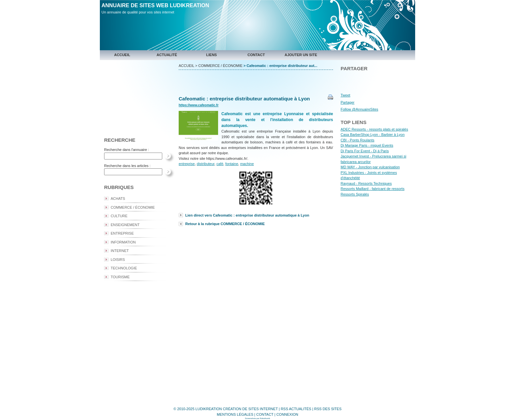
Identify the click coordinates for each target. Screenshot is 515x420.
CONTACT (265, 414)
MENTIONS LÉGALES (235, 414)
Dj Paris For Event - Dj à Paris (365, 151)
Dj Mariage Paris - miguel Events (367, 145)
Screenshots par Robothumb (257, 418)
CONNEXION (287, 414)
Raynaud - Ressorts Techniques (366, 183)
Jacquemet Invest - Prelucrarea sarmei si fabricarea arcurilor (373, 159)
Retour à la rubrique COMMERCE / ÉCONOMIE (225, 224)
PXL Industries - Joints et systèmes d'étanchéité (369, 175)
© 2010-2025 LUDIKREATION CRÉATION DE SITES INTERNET (225, 409)
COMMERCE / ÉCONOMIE (220, 66)
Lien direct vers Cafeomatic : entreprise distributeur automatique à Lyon (247, 215)
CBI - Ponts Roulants (358, 140)
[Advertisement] (138, 97)
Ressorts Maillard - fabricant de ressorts (372, 189)
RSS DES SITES (328, 409)
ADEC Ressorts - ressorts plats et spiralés (374, 129)
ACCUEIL (186, 66)
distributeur (206, 164)
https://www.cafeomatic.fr (199, 105)
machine (247, 164)
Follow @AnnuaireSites (359, 109)
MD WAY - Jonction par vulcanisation (370, 167)
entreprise (187, 164)
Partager (347, 102)
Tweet (345, 95)
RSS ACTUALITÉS (296, 409)
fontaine (232, 164)
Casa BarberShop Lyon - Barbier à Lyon (373, 135)
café (220, 164)
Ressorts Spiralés (355, 194)
